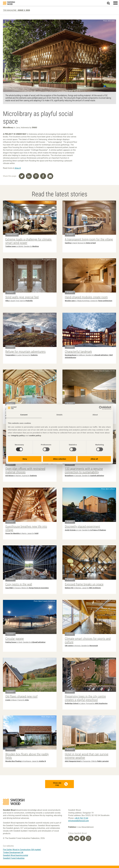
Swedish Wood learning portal (15, 855)
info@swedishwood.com (79, 821)
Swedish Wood (9, 3)
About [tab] (95, 415)
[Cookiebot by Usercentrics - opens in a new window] (101, 408)
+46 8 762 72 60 (81, 818)
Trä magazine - (16, 10)
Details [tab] (59, 415)
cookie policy (35, 435)
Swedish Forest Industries (14, 858)
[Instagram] (89, 838)
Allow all (94, 459)
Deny (25, 459)
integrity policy (18, 435)
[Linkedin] (71, 838)
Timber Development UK (13, 852)
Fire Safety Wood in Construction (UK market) (22, 850)
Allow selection (59, 459)
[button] (115, 3)
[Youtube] (77, 838)
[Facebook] (83, 838)
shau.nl (18, 168)
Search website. (110, 3)
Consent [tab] (24, 415)
